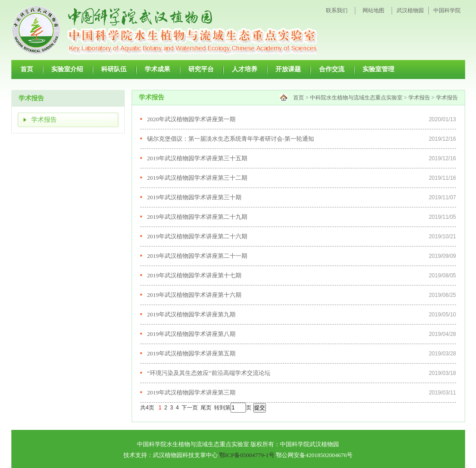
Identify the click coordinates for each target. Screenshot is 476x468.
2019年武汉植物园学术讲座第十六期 (194, 295)
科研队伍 (114, 69)
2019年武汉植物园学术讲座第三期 (191, 392)
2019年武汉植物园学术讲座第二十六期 (197, 236)
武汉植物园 (410, 10)
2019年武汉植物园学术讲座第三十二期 (197, 178)
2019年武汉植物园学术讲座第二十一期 (197, 256)
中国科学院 (447, 10)
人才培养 (245, 69)
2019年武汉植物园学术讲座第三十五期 (197, 158)
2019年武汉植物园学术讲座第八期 (191, 334)
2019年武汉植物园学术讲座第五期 (191, 353)
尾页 (206, 408)
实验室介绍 (67, 69)
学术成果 (157, 69)
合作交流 (332, 69)
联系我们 (337, 10)
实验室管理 (378, 69)
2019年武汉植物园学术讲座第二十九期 (197, 217)
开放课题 (288, 69)
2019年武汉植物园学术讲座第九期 (191, 314)
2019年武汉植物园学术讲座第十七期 (194, 275)
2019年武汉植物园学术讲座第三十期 (194, 197)
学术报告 (44, 120)
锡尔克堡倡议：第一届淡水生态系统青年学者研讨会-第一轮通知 (231, 139)
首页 (27, 69)
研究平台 (201, 69)
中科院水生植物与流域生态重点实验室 (356, 98)
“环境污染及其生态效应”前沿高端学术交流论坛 (209, 373)
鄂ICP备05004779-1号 (247, 455)
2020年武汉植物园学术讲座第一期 (191, 119)
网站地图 (373, 10)
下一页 (190, 408)
